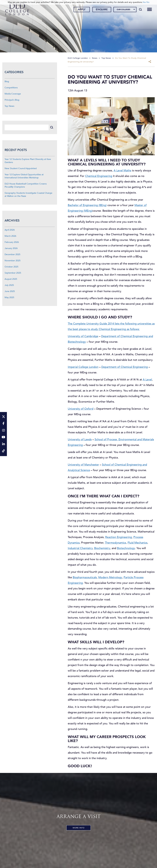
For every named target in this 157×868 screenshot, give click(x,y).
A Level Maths (122, 171)
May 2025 (9, 297)
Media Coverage (13, 94)
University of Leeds (80, 440)
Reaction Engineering (119, 537)
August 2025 (11, 279)
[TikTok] (3, 451)
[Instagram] (3, 431)
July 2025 (9, 285)
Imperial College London (83, 367)
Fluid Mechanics (137, 543)
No (148, 2)
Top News (9, 106)
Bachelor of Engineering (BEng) (87, 205)
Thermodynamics (115, 543)
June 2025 (10, 291)
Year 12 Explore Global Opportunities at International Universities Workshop (24, 176)
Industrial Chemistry (80, 548)
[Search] (140, 10)
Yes (144, 2)
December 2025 (12, 254)
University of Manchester (83, 465)
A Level (147, 380)
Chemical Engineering (99, 176)
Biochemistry (102, 548)
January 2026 (11, 248)
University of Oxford (81, 409)
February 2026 (12, 242)
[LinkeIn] (3, 444)
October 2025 (11, 267)
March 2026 (10, 236)
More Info (79, 828)
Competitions (11, 88)
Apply (81, 10)
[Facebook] (3, 424)
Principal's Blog (12, 100)
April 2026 (10, 230)
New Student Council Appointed (21, 168)
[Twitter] (3, 417)
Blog (7, 81)
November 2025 (13, 261)
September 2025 (13, 273)
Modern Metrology (110, 577)
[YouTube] (3, 438)
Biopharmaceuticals (85, 577)
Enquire (101, 10)
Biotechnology (126, 548)
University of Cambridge (83, 336)
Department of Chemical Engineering (125, 367)
